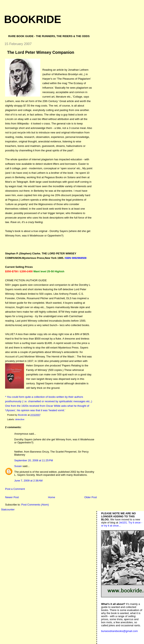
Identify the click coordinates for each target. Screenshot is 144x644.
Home (52, 497)
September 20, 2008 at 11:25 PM (34, 460)
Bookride (33, 19)
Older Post (91, 497)
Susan (18, 466)
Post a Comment (15, 489)
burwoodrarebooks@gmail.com (119, 631)
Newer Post (12, 497)
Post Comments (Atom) (35, 505)
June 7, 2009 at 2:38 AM (28, 481)
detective (20, 419)
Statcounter (8, 509)
